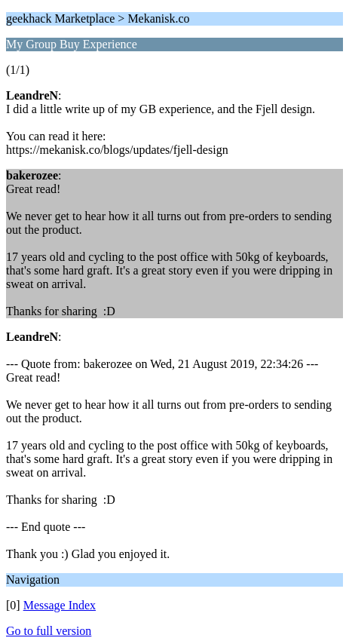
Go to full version (49, 631)
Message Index (60, 605)
